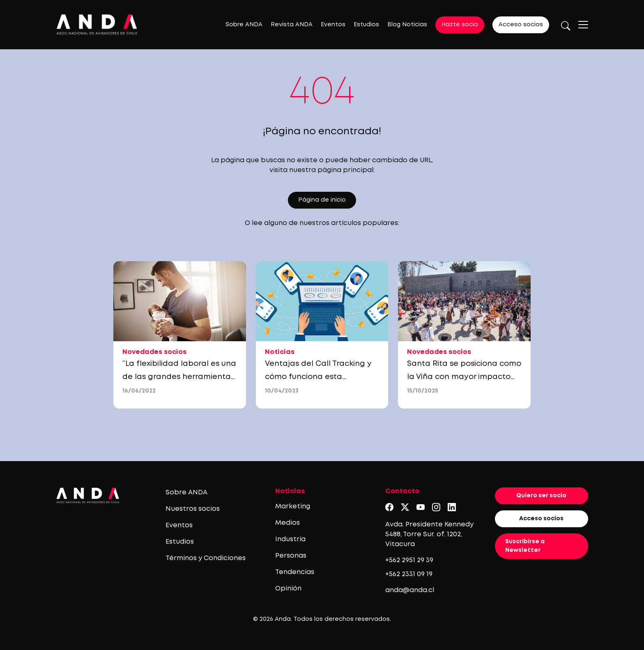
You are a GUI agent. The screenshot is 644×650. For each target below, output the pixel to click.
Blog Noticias (407, 25)
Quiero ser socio (541, 496)
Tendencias (295, 572)
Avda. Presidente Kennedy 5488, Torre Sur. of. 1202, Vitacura (429, 534)
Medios (287, 523)
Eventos (333, 25)
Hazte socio (460, 25)
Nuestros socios (193, 509)
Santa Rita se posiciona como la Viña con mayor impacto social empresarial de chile (464, 377)
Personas (291, 556)
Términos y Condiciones (206, 558)
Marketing (293, 506)
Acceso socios (521, 25)
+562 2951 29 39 (409, 560)
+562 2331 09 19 (409, 574)
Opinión (288, 589)
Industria (290, 539)
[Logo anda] (97, 24)
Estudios (366, 25)
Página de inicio (322, 200)
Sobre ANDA (244, 25)
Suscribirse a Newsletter (525, 546)
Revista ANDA (292, 25)
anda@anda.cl (410, 590)
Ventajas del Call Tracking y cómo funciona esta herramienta (318, 377)
